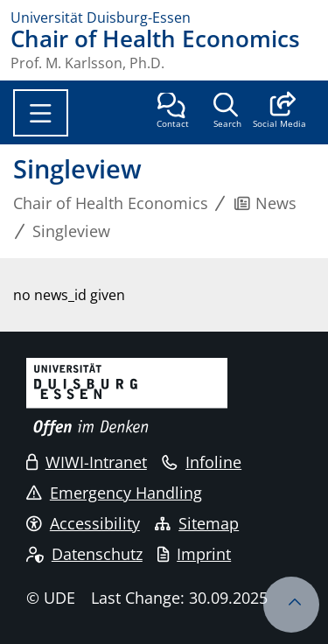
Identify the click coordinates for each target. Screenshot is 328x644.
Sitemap (197, 523)
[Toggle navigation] (41, 113)
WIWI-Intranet (87, 462)
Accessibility (83, 523)
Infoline (202, 462)
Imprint (194, 554)
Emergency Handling (114, 493)
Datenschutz (84, 554)
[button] (279, 112)
